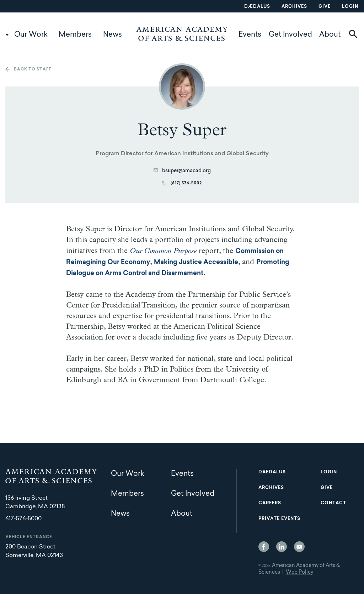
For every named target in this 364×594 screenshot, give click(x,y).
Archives (294, 7)
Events (250, 35)
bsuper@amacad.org (186, 171)
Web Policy (299, 573)
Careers (270, 503)
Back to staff (33, 70)
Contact (333, 503)
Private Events (279, 519)
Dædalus (257, 7)
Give (325, 7)
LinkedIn (282, 547)
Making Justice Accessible (196, 263)
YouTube (299, 547)
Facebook (264, 547)
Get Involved (290, 35)
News (113, 35)
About (330, 35)
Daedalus (272, 472)
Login (350, 7)
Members (75, 35)
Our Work (31, 35)
